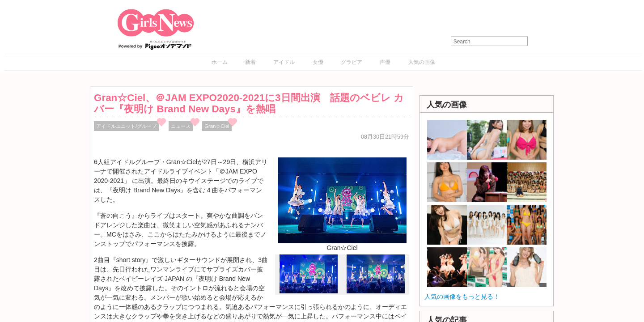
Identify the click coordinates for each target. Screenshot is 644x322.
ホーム (220, 62)
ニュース (181, 126)
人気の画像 (422, 62)
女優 (318, 62)
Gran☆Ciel (217, 126)
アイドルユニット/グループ (126, 126)
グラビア (352, 62)
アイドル (284, 62)
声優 (385, 62)
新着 (250, 62)
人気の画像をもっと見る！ (462, 297)
